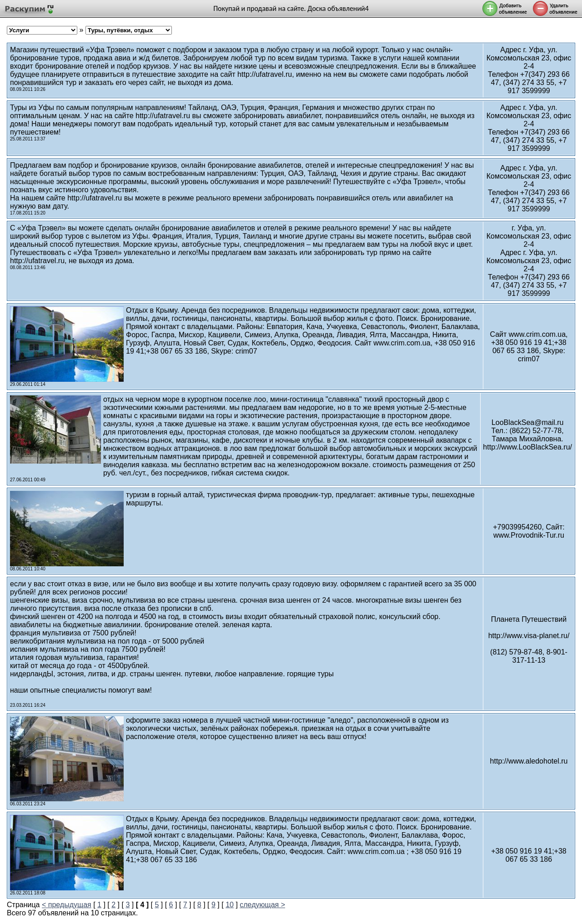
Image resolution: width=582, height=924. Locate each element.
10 (230, 905)
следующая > (262, 905)
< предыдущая (67, 905)
